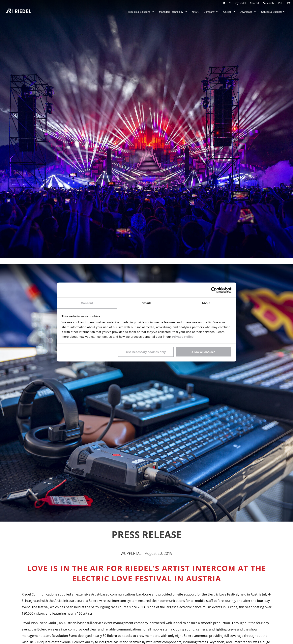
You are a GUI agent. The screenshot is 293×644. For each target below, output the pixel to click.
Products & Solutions (139, 12)
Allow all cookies (203, 352)
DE (289, 3)
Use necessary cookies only (146, 352)
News (194, 12)
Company (210, 12)
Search (268, 3)
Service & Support (272, 12)
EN (280, 3)
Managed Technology (172, 12)
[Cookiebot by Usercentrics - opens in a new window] (214, 290)
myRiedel (240, 3)
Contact (255, 3)
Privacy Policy (182, 337)
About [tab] (206, 303)
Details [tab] (147, 303)
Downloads (247, 12)
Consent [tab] (87, 303)
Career (228, 12)
